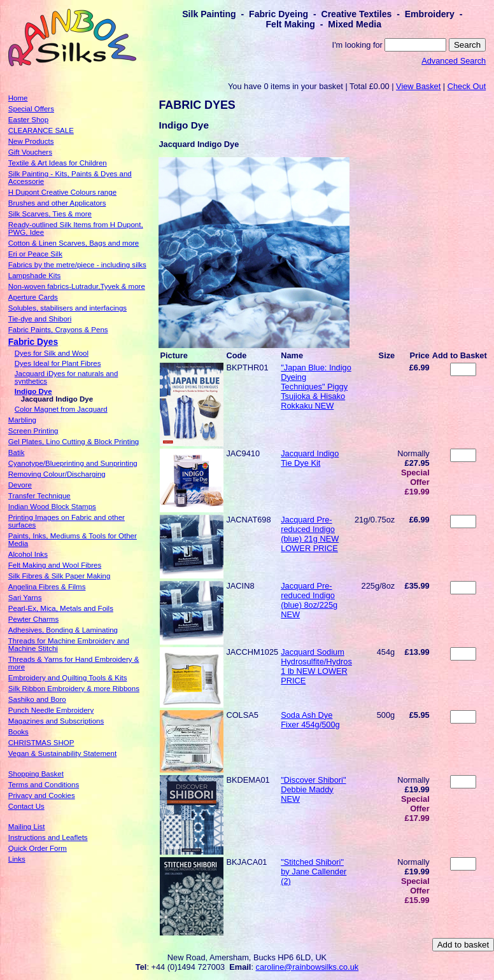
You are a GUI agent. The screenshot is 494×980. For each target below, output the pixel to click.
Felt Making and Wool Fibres (55, 565)
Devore (20, 485)
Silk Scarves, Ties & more (50, 214)
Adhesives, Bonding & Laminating (63, 630)
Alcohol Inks (28, 554)
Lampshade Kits (35, 276)
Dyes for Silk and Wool (52, 353)
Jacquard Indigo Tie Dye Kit (310, 458)
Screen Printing (33, 431)
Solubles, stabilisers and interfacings (67, 308)
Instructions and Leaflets (48, 837)
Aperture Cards (33, 297)
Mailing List (27, 827)
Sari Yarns (25, 598)
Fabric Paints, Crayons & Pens (58, 330)
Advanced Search (454, 61)
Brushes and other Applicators (57, 203)
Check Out (467, 86)
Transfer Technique (39, 496)
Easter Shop (28, 120)
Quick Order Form (38, 848)
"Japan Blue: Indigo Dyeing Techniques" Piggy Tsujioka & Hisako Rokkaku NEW (316, 387)
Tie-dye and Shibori (40, 319)
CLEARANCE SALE (41, 130)
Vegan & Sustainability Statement (62, 753)
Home (18, 98)
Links (17, 859)
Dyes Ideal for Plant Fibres (58, 363)
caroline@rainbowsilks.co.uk (307, 967)
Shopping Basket (36, 774)
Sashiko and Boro (37, 699)
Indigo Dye (33, 391)
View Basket (418, 86)
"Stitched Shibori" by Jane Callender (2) (314, 871)
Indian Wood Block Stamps (52, 507)
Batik (17, 452)
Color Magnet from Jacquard (61, 409)
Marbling (22, 420)
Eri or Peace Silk (35, 254)
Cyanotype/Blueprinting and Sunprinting (73, 463)
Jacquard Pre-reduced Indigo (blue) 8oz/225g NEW (309, 600)
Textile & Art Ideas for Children (58, 163)
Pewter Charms (33, 619)
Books (18, 732)
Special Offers (31, 109)
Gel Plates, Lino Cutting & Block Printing (74, 442)
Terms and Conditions (44, 785)
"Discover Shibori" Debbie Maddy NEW (313, 789)
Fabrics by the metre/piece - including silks (77, 265)
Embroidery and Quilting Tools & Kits (68, 678)
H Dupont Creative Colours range (62, 192)
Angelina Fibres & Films (47, 587)
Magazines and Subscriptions (56, 721)
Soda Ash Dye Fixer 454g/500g (310, 720)
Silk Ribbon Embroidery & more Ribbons (74, 689)
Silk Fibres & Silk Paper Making (60, 576)
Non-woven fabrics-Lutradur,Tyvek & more (77, 286)
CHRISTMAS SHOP (41, 743)
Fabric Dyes (33, 342)
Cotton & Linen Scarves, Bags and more (74, 243)
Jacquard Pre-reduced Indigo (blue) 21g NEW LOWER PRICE (310, 534)
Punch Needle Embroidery (51, 710)
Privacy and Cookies (42, 795)
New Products (31, 141)
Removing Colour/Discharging (57, 474)
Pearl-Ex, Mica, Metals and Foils (61, 608)
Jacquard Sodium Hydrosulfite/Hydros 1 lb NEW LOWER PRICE (316, 666)
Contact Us (26, 806)
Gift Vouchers (30, 152)
